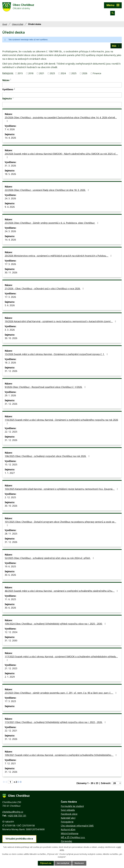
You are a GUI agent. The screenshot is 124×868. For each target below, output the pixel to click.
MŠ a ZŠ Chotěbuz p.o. (73, 837)
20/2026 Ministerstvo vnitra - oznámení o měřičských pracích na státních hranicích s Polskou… (59, 256)
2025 (74, 73)
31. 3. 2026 (10, 166)
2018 (31, 73)
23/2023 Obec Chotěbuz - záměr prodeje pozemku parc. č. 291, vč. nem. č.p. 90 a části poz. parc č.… (61, 693)
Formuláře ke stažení (72, 806)
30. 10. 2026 (11, 338)
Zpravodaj (66, 841)
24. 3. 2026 (10, 198)
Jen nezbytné (63, 863)
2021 (42, 73)
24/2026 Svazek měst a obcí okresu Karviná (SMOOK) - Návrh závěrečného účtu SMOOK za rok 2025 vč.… (61, 155)
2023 (52, 73)
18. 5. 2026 (10, 174)
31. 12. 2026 (11, 371)
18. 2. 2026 (10, 363)
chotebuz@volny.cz (13, 812)
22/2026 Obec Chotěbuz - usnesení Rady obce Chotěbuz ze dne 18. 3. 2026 (47, 190)
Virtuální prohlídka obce (19, 839)
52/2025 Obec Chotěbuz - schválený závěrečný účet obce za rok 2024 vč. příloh (50, 558)
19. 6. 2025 (10, 566)
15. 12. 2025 (11, 464)
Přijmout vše (46, 863)
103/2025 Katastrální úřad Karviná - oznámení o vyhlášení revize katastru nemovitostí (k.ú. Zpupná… (62, 489)
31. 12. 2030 (11, 640)
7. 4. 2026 (10, 129)
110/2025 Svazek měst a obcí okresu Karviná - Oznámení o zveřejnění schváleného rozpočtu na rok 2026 (61, 421)
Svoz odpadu (68, 810)
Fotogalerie (67, 822)
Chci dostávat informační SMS (77, 826)
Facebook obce (69, 814)
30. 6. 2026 (10, 575)
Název (6, 80)
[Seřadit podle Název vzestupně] (11, 79)
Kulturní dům (68, 829)
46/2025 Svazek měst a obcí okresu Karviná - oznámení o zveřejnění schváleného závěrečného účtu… (62, 591)
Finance (97, 73)
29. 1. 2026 (10, 395)
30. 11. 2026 (11, 272)
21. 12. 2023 (11, 668)
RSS (116, 46)
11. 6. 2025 (10, 599)
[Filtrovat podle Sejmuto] (62, 105)
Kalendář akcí (68, 818)
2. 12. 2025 (10, 497)
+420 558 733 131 (17, 816)
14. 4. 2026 (10, 138)
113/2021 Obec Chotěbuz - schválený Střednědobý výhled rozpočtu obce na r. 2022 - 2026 (56, 722)
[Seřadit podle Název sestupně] (11, 80)
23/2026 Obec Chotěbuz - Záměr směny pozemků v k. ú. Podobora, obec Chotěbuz (52, 223)
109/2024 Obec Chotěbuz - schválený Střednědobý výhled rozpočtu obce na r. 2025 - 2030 (56, 624)
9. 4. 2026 (10, 207)
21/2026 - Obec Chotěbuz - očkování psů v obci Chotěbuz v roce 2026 (45, 288)
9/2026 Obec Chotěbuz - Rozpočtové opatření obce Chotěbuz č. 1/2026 (46, 387)
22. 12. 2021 (11, 731)
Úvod (5, 24)
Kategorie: (8, 73)
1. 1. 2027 (10, 473)
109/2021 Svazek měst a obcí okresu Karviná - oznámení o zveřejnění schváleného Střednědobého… (61, 755)
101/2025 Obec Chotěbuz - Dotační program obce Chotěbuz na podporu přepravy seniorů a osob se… (60, 523)
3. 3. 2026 (10, 330)
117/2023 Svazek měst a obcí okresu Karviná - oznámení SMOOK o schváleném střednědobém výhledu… (61, 658)
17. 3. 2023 (10, 701)
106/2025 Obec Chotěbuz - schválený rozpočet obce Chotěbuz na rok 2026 (48, 456)
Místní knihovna (70, 833)
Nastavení (79, 863)
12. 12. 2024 (11, 632)
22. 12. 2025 (11, 432)
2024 (63, 73)
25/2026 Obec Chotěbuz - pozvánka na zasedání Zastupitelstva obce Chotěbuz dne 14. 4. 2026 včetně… (61, 119)
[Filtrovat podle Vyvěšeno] (62, 95)
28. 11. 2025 (11, 534)
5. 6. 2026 (10, 305)
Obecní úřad (18, 24)
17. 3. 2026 (10, 264)
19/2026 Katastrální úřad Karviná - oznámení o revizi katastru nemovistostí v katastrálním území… (61, 321)
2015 (20, 73)
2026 (85, 73)
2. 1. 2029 (10, 677)
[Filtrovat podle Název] (62, 85)
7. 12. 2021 (10, 763)
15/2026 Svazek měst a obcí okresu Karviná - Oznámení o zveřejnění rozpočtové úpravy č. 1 (57, 354)
